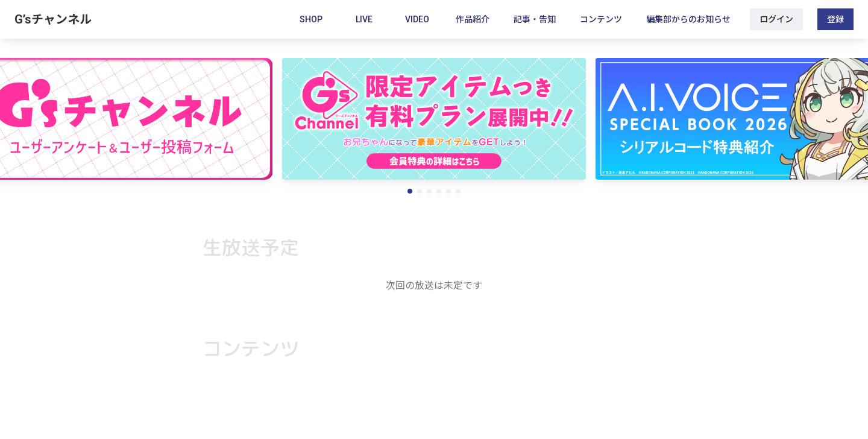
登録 (835, 19)
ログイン (776, 19)
